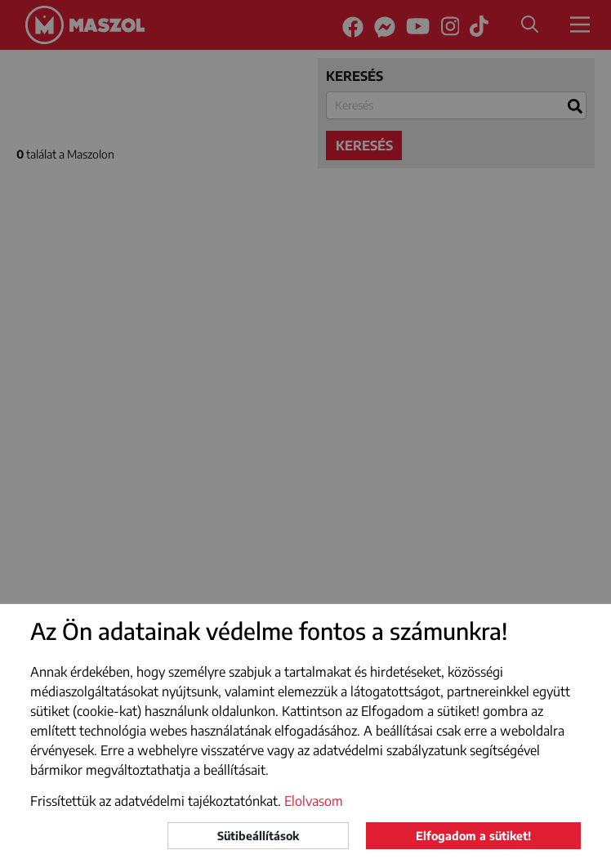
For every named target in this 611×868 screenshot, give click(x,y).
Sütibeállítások (258, 836)
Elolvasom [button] (314, 801)
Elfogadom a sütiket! (473, 836)
